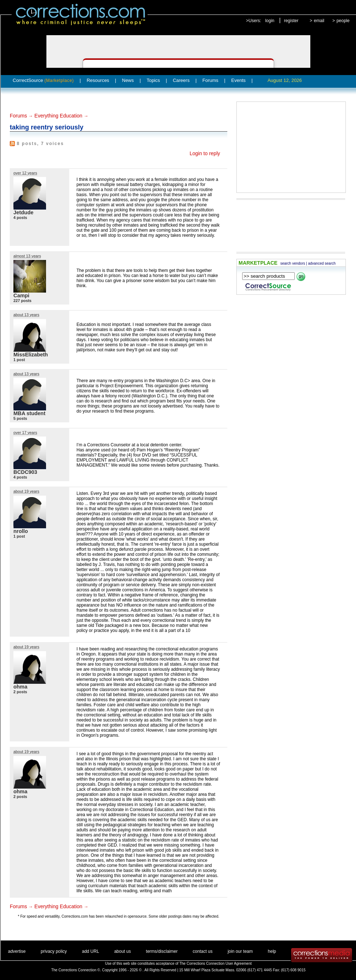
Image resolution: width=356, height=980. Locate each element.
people (343, 21)
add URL (90, 951)
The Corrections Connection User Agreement (216, 964)
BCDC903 (25, 472)
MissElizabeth (31, 355)
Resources (98, 80)
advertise (17, 951)
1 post (19, 360)
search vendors (293, 263)
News (128, 80)
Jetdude (23, 212)
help (272, 951)
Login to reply (205, 153)
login (270, 21)
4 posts (20, 218)
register (291, 21)
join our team (240, 951)
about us (123, 951)
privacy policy (54, 951)
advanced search (322, 263)
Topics (153, 80)
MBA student (29, 413)
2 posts (20, 692)
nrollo (21, 531)
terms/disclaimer (162, 951)
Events (239, 80)
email (319, 21)
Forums (210, 80)
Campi (21, 295)
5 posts (20, 418)
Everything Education (58, 116)
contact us (203, 951)
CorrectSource (43, 80)
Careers (181, 80)
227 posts (22, 301)
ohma (20, 687)
